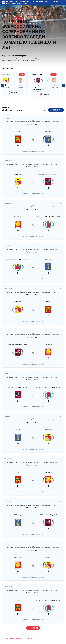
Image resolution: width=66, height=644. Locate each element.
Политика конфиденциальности (13, 638)
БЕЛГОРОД (48, 132)
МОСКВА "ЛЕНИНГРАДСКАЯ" (48, 174)
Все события (56, 110)
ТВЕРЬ (18, 132)
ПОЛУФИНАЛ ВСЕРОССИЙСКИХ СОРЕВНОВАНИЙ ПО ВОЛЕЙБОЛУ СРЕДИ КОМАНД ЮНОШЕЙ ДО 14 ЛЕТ (33, 122)
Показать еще (33, 628)
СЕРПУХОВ (18, 217)
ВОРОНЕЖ (18, 174)
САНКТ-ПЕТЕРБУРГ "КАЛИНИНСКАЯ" (48, 217)
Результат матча (33, 124)
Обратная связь (30, 638)
